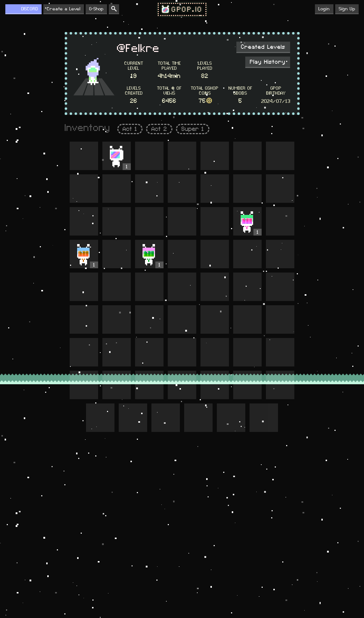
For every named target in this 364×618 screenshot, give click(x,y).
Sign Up (347, 9)
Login (324, 9)
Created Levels (263, 47)
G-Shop (96, 9)
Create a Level (64, 9)
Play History (268, 62)
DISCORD (30, 9)
